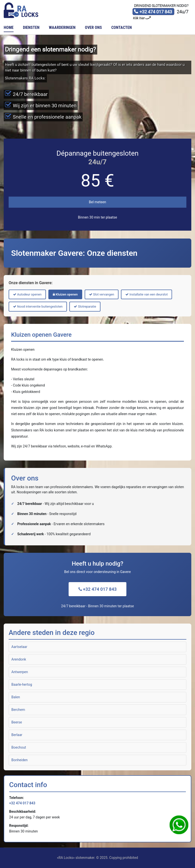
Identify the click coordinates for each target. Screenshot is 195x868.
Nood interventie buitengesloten (38, 306)
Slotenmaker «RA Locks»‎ (21, 10)
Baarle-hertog (22, 684)
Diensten (31, 28)
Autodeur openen (27, 294)
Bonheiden (19, 760)
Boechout (19, 747)
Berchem (18, 710)
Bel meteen (97, 202)
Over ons (93, 28)
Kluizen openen (65, 294)
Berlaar (17, 735)
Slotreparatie (85, 306)
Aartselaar (19, 647)
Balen (16, 697)
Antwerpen (20, 672)
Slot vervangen (102, 294)
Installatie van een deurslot (146, 294)
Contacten (122, 28)
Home (9, 28)
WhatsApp (179, 825)
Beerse (17, 722)
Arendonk (19, 659)
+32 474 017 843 (153, 12)
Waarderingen (62, 28)
